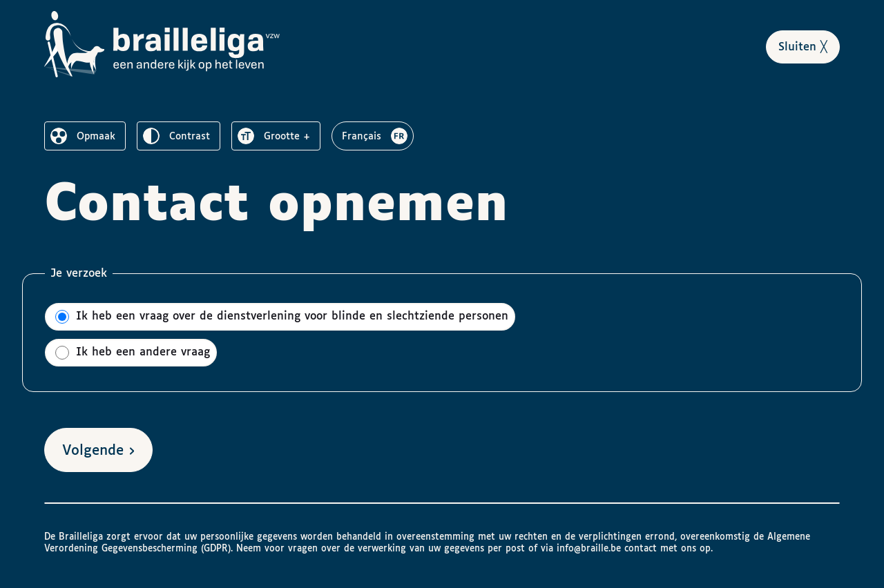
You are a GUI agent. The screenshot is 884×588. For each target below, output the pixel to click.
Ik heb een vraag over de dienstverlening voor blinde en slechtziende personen (282, 317)
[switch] (85, 136)
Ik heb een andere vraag (133, 353)
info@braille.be (589, 549)
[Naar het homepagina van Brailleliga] (164, 44)
